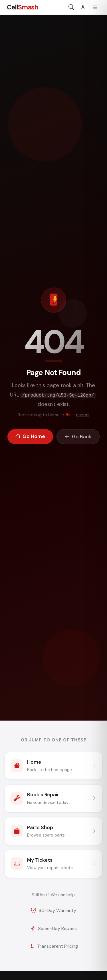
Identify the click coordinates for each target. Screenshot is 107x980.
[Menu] (95, 7)
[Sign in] (83, 7)
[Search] (71, 7)
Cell (23, 7)
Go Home (30, 437)
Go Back (78, 437)
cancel (83, 415)
